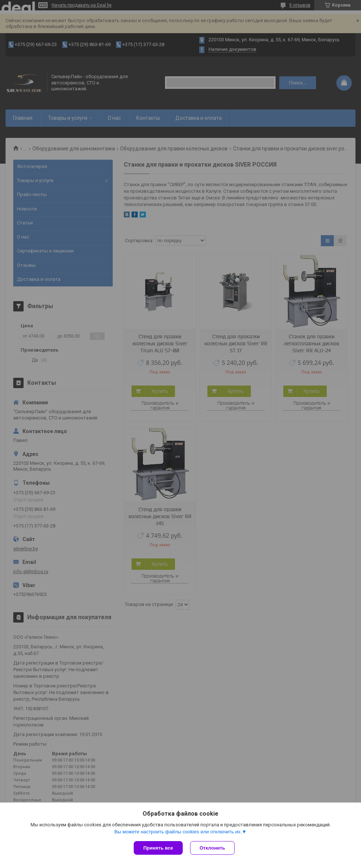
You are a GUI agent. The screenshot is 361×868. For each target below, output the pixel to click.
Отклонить (212, 848)
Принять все (158, 848)
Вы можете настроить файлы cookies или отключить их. (178, 832)
